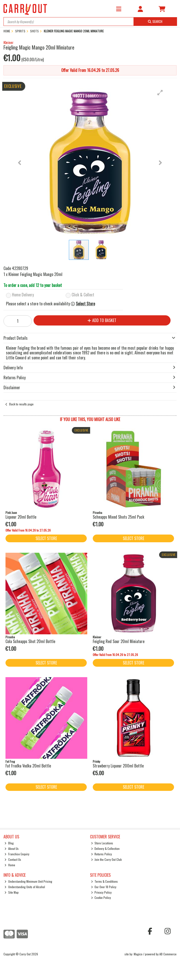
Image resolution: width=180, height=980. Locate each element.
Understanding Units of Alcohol (25, 887)
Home (10, 865)
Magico (138, 954)
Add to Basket (102, 320)
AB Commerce (168, 954)
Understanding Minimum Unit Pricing (28, 881)
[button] (160, 93)
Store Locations (102, 843)
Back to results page (21, 404)
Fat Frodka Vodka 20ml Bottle (28, 766)
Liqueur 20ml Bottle (21, 517)
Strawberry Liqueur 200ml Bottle (118, 766)
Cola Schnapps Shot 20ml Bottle (30, 641)
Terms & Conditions (105, 881)
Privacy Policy (101, 892)
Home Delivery (23, 295)
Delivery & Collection (105, 848)
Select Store (85, 304)
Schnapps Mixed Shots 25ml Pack (118, 517)
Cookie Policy (101, 898)
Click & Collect (83, 295)
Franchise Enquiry (17, 854)
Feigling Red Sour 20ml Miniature (119, 641)
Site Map (12, 892)
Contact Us (13, 859)
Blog (9, 843)
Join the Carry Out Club (107, 859)
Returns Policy (102, 854)
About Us (12, 848)
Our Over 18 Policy (104, 887)
